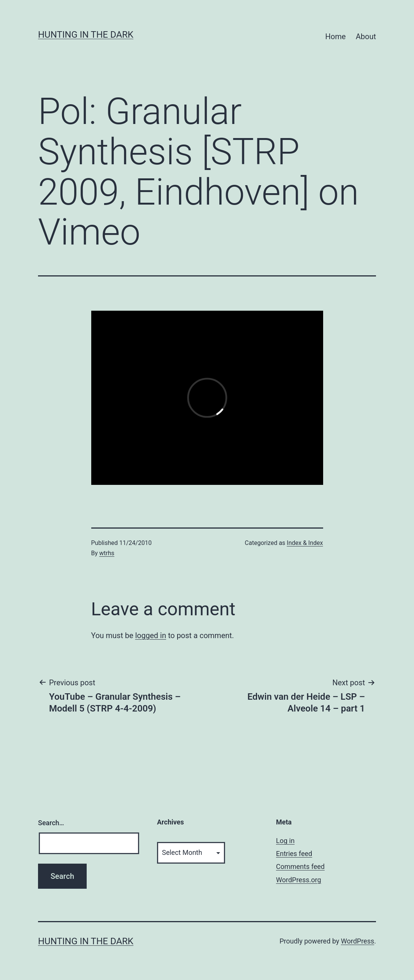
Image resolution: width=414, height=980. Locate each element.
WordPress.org (299, 880)
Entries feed (294, 854)
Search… (51, 823)
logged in (150, 635)
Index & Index (305, 543)
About (366, 37)
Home (336, 37)
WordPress (358, 941)
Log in (285, 841)
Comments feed (300, 866)
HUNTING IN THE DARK (86, 35)
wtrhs (107, 553)
